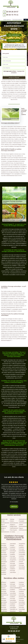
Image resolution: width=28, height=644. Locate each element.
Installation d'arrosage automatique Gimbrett (22, 559)
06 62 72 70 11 (12, 15)
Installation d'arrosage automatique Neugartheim (13, 557)
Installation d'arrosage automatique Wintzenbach (13, 592)
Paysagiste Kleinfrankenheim (23, 522)
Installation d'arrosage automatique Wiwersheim (22, 566)
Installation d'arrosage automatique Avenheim (4, 568)
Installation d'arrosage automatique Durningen (13, 550)
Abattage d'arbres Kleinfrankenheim (14, 521)
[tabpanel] (14, 236)
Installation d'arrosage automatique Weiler (22, 608)
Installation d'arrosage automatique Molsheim (4, 585)
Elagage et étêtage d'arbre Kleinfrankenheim (14, 526)
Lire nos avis (9, 641)
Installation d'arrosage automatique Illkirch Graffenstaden (22, 586)
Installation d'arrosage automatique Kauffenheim (4, 608)
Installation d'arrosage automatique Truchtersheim (4, 546)
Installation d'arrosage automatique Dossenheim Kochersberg (22, 551)
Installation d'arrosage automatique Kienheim (4, 561)
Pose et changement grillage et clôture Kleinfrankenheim (5, 528)
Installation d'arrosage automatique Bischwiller (4, 601)
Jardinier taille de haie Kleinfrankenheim (5, 521)
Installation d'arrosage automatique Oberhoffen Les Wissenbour (14, 608)
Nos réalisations (14, 35)
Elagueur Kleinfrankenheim (23, 529)
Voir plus (14, 507)
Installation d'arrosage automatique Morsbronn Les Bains (5, 593)
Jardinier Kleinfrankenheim (23, 526)
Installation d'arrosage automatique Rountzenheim (13, 599)
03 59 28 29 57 (12, 12)
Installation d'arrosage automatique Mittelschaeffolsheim (14, 585)
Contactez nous (14, 40)
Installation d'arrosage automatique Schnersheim (4, 553)
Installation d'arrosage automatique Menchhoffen (22, 601)
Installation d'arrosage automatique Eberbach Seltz (23, 594)
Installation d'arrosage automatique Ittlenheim (13, 564)
